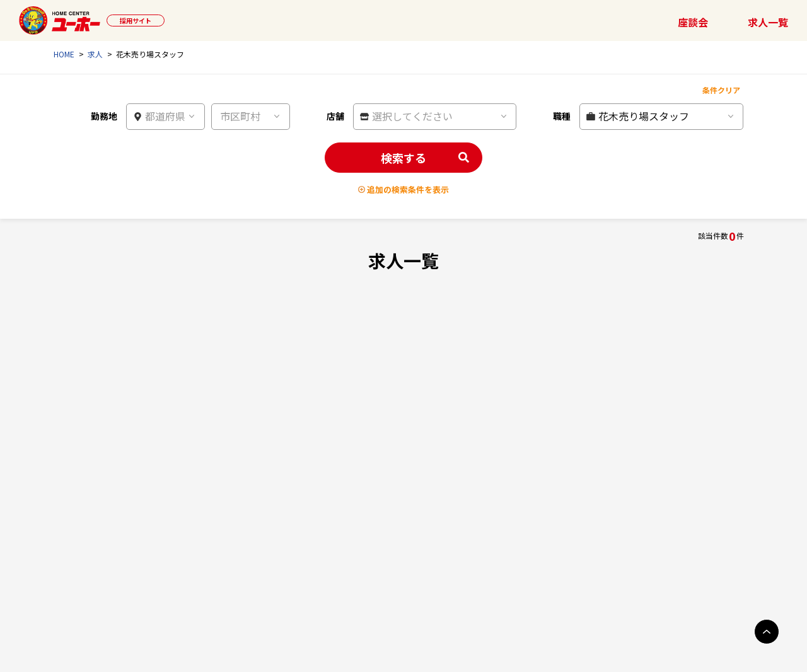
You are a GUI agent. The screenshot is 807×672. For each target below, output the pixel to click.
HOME (64, 54)
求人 (95, 54)
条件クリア (721, 90)
